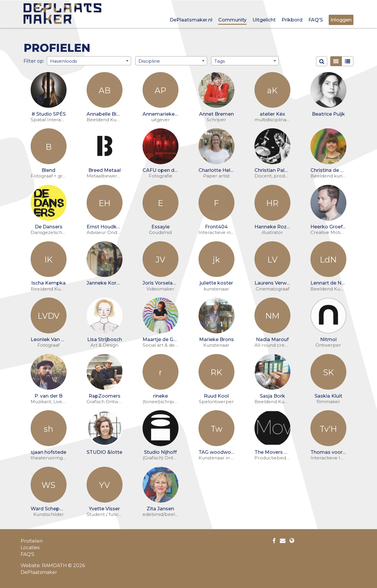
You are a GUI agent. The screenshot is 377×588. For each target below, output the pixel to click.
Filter (30, 61)
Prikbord (292, 20)
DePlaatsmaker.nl (191, 20)
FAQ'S (316, 20)
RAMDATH (54, 565)
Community (232, 20)
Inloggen (341, 20)
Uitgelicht (264, 20)
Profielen (32, 541)
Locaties (30, 548)
